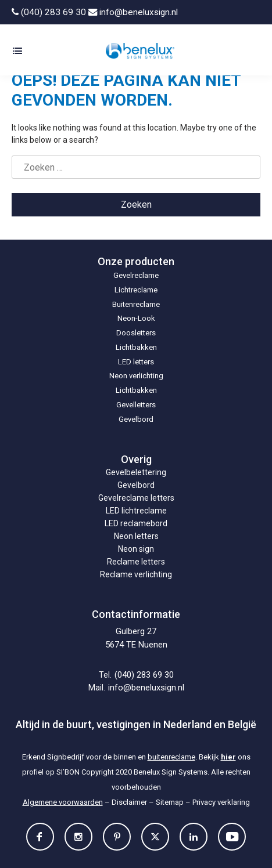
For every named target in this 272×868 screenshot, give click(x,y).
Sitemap (170, 802)
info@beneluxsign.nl (133, 12)
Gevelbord (136, 419)
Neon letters (136, 536)
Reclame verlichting (136, 574)
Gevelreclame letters (136, 498)
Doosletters (136, 333)
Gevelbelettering (136, 472)
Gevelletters (136, 405)
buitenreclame (171, 757)
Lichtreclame (136, 290)
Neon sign (136, 549)
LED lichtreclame (136, 511)
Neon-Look (136, 318)
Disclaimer (129, 802)
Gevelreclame (136, 275)
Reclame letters (136, 562)
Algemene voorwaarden (63, 802)
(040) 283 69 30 (49, 12)
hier (228, 757)
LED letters (136, 362)
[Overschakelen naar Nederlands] (235, 12)
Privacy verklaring (221, 802)
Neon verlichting (136, 376)
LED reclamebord (136, 523)
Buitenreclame (136, 304)
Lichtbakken (136, 347)
